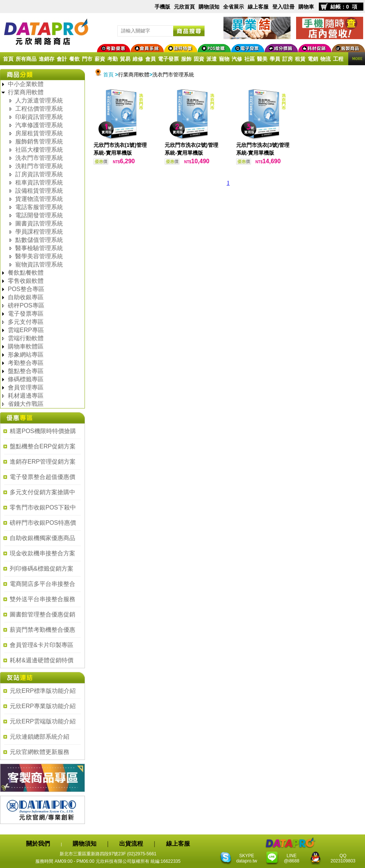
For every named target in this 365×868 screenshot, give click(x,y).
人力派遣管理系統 (39, 100)
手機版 (162, 7)
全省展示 (234, 7)
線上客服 (258, 7)
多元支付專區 (26, 322)
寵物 (224, 59)
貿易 (125, 59)
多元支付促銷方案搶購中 (42, 492)
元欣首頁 (184, 7)
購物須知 (209, 7)
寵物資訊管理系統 (39, 264)
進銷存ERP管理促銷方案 (43, 462)
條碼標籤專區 (26, 379)
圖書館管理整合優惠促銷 (42, 614)
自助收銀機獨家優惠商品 (42, 538)
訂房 (288, 59)
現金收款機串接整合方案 (42, 553)
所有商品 (26, 59)
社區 (250, 59)
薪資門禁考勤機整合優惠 (42, 630)
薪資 (100, 59)
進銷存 (47, 59)
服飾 (186, 59)
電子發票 (168, 59)
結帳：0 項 (344, 7)
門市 (87, 59)
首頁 (8, 59)
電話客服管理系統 (39, 207)
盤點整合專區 (26, 371)
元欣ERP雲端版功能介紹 (43, 721)
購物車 (306, 7)
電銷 (313, 59)
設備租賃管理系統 (39, 191)
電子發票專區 (26, 314)
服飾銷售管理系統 (39, 141)
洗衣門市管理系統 (39, 158)
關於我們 (38, 844)
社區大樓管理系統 (39, 150)
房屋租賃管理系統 (39, 133)
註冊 (289, 7)
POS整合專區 (26, 289)
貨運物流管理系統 (39, 199)
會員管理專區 (26, 387)
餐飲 (74, 59)
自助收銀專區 (26, 297)
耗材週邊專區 (26, 396)
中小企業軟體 (26, 84)
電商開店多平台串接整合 (42, 584)
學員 (275, 59)
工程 (338, 59)
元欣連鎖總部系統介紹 (39, 737)
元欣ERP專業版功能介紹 (43, 706)
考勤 (112, 59)
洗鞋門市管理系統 (39, 166)
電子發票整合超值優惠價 (42, 477)
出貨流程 (131, 844)
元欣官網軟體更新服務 (39, 752)
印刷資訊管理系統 (39, 117)
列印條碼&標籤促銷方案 (42, 569)
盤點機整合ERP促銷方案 (43, 446)
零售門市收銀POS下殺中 (43, 507)
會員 (150, 59)
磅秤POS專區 (26, 305)
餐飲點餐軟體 (26, 273)
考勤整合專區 (26, 363)
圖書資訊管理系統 (39, 223)
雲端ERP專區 (26, 330)
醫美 (262, 59)
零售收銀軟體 (26, 281)
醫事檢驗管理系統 (39, 248)
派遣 (212, 59)
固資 (199, 59)
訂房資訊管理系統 (39, 174)
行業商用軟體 (26, 92)
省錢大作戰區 (26, 404)
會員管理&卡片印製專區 (42, 645)
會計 (62, 59)
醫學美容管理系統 (39, 256)
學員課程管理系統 (39, 232)
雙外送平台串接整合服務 (42, 599)
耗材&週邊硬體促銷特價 (42, 660)
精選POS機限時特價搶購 (43, 431)
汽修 (237, 59)
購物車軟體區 (26, 346)
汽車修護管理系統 (39, 125)
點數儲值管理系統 (39, 240)
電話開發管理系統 (39, 215)
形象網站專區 (26, 355)
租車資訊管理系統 (39, 182)
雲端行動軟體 (26, 338)
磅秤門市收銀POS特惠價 (43, 523)
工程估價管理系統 (39, 109)
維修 (138, 59)
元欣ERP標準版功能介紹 (43, 691)
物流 (326, 59)
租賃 (300, 59)
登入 (277, 7)
